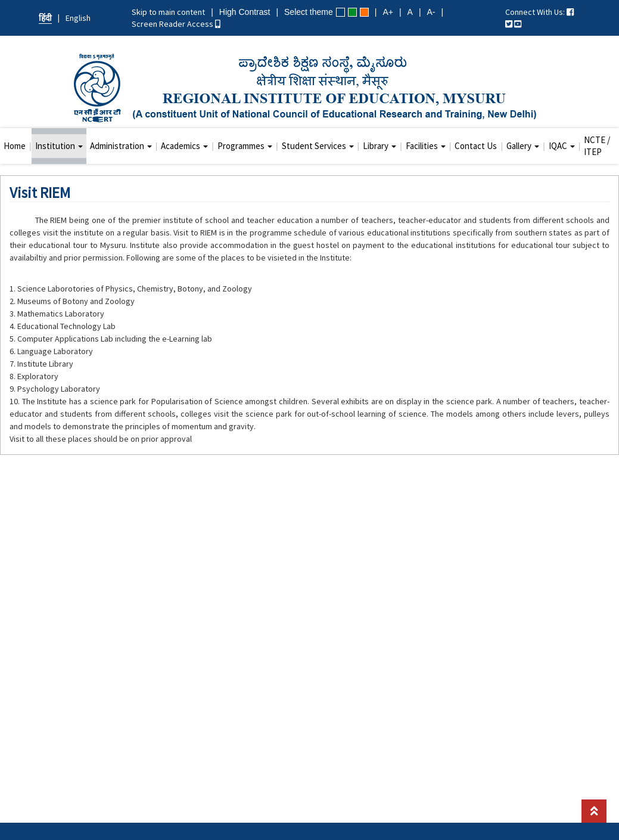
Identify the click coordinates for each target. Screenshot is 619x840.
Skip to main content (168, 12)
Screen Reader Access (176, 24)
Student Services (318, 146)
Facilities (426, 146)
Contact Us (476, 146)
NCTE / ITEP (597, 146)
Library (380, 146)
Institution (59, 146)
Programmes (245, 146)
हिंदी (45, 18)
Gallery (523, 146)
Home (15, 146)
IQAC (562, 146)
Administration (121, 146)
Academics (184, 146)
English (78, 18)
